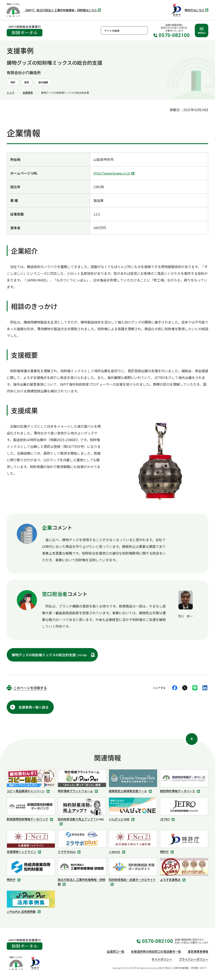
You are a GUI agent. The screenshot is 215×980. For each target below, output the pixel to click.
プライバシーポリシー (194, 959)
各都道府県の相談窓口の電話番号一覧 (156, 951)
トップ (10, 93)
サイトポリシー (162, 959)
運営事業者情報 (198, 951)
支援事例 (28, 93)
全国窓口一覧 (115, 951)
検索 (144, 30)
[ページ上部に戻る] (192, 739)
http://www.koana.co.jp (114, 174)
